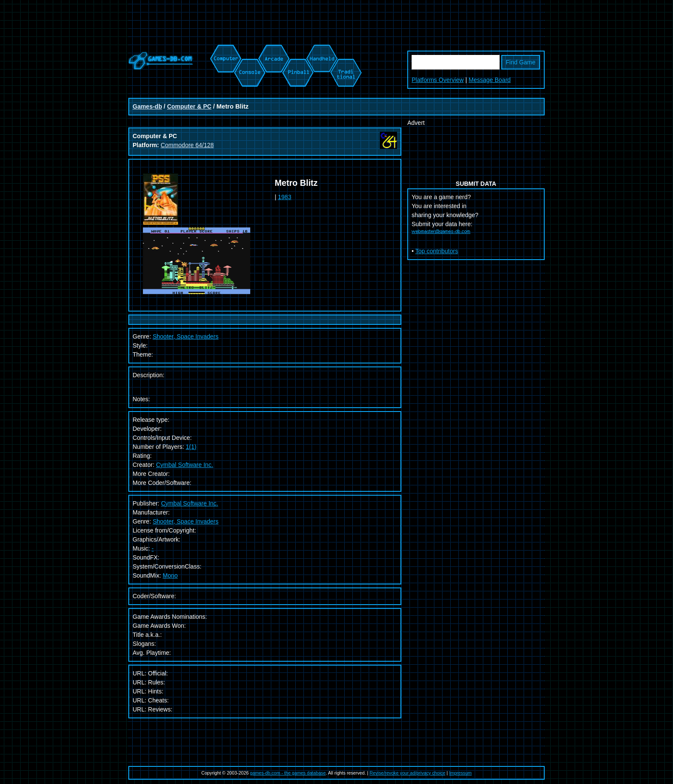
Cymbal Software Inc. (184, 465)
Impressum (460, 773)
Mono (170, 575)
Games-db (147, 106)
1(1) (191, 447)
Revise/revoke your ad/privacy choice (408, 773)
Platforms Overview (438, 80)
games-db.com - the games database (288, 773)
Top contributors (437, 251)
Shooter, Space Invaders (186, 521)
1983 (285, 197)
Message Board (490, 80)
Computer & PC (189, 106)
